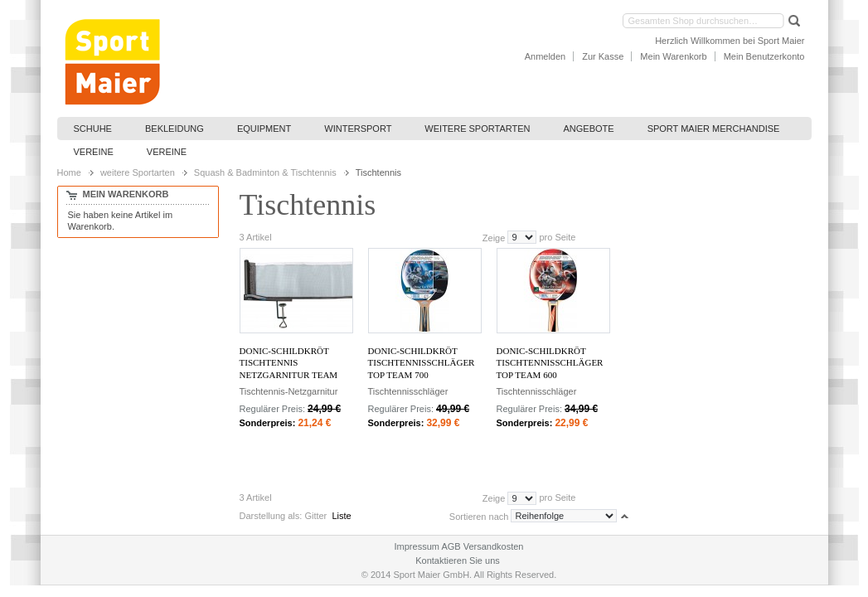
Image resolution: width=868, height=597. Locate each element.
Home (69, 172)
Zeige (494, 237)
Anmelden (546, 56)
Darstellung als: (271, 516)
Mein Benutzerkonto (764, 56)
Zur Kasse (603, 56)
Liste (341, 516)
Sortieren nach (479, 516)
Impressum (417, 546)
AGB (451, 546)
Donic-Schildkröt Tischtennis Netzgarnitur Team (289, 363)
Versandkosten (494, 546)
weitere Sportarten (138, 172)
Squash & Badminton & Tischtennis (265, 172)
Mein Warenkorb (673, 56)
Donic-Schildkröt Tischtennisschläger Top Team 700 (422, 363)
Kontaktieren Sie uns (458, 561)
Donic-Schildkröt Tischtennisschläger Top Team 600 (550, 363)
